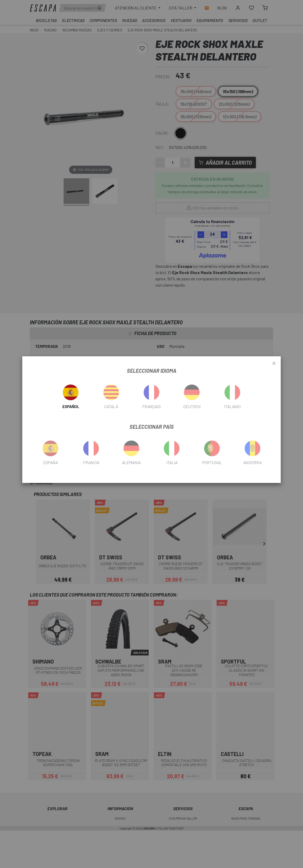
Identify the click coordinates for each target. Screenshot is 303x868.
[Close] (274, 364)
